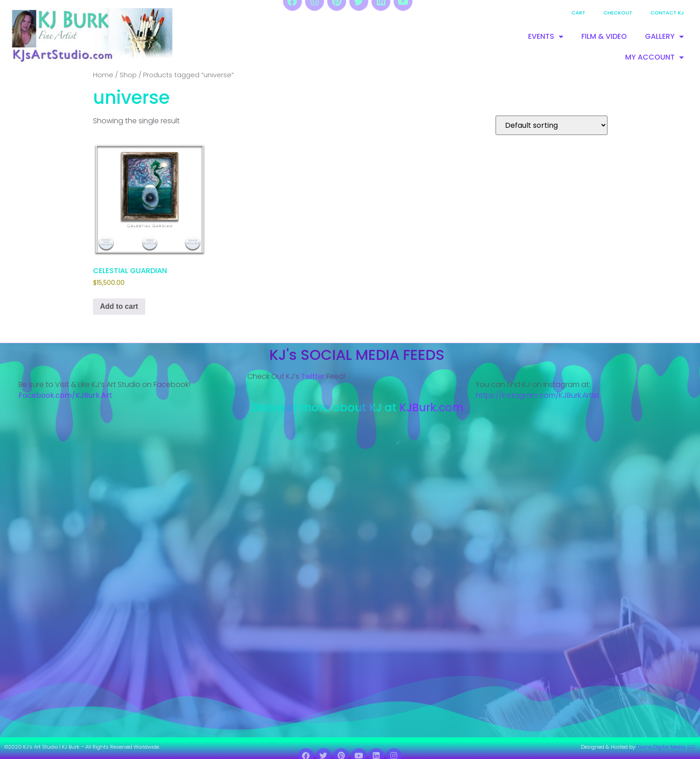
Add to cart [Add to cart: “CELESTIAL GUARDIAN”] (119, 306)
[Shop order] (552, 125)
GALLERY (664, 37)
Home (103, 75)
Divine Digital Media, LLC (666, 747)
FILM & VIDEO (604, 36)
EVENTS (546, 37)
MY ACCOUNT (654, 57)
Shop (128, 75)
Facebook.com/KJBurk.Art (66, 395)
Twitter (313, 376)
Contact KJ (667, 13)
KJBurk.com (431, 407)
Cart (578, 13)
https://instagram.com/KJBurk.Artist (538, 395)
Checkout (618, 13)
